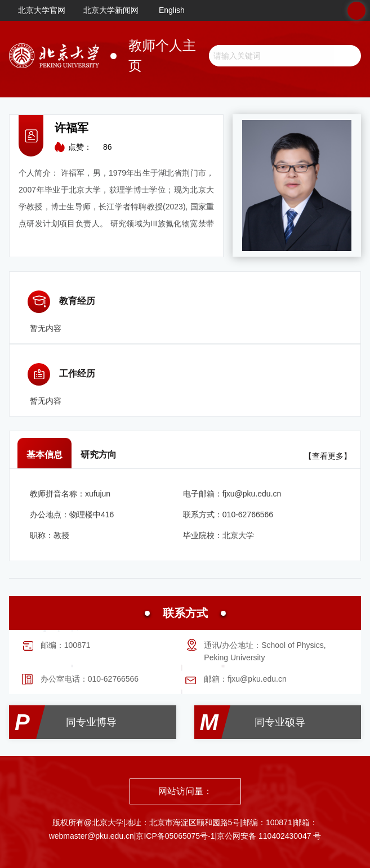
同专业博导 (91, 722)
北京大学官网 (42, 10)
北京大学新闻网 (111, 10)
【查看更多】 (328, 456)
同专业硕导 (280, 722)
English (172, 10)
